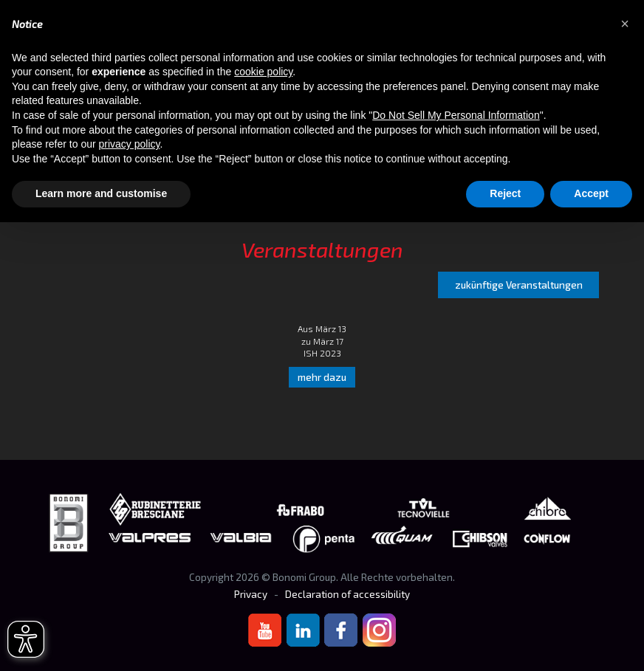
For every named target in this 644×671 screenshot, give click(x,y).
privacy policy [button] (130, 144)
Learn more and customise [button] (101, 193)
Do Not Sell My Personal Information (456, 115)
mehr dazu (322, 377)
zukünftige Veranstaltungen (519, 285)
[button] (625, 24)
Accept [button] (591, 193)
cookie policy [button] (263, 72)
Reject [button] (505, 193)
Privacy (251, 594)
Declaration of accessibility (347, 594)
